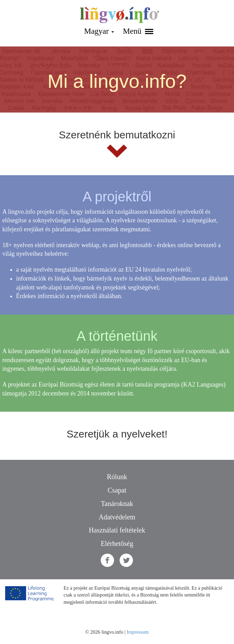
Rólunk (117, 477)
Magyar (99, 31)
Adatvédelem (117, 517)
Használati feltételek (117, 530)
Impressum (138, 632)
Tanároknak (117, 504)
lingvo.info (120, 15)
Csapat (117, 490)
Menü (138, 31)
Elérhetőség (117, 543)
